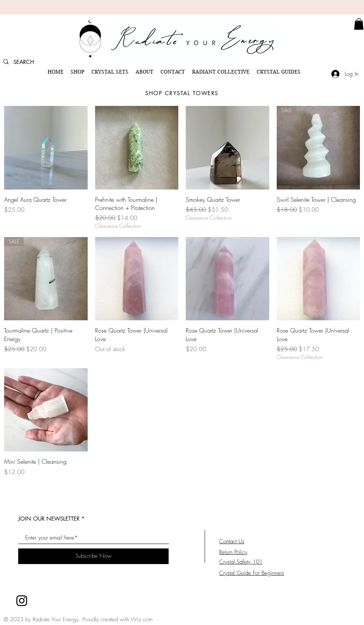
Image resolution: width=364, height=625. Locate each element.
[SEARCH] (27, 62)
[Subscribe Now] (93, 556)
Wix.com (142, 619)
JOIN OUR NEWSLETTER (49, 519)
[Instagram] (22, 601)
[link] (359, 24)
